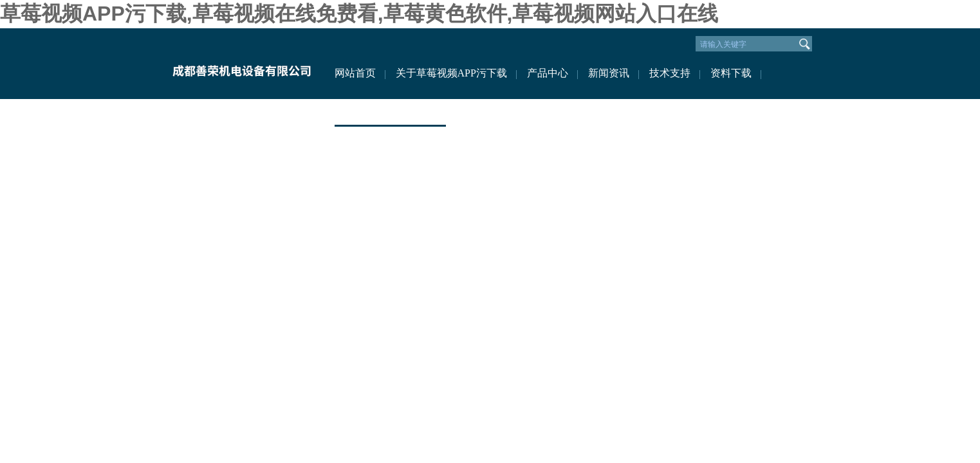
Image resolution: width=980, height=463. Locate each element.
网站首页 (355, 73)
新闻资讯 (609, 73)
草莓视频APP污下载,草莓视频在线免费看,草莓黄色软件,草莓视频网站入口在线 (359, 14)
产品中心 (548, 73)
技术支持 (670, 73)
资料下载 (731, 73)
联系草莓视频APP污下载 (390, 112)
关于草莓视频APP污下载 (451, 73)
